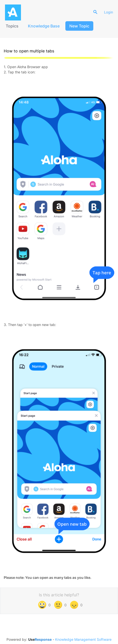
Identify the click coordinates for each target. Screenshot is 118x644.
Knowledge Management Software (83, 640)
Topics (12, 26)
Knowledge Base (44, 26)
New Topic (79, 26)
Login (109, 12)
